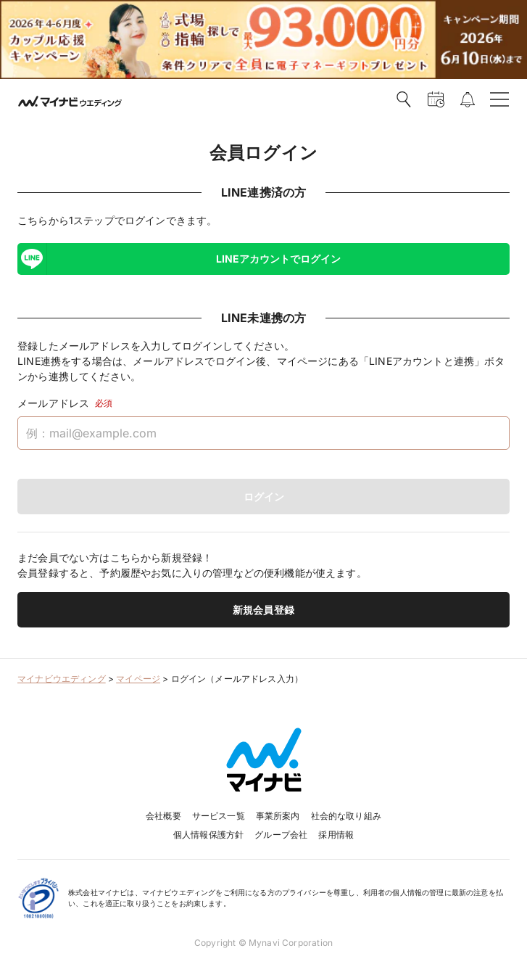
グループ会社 (281, 835)
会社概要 (163, 816)
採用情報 (336, 835)
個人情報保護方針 (208, 835)
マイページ (138, 679)
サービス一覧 (219, 816)
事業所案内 (278, 816)
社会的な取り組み (346, 816)
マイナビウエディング (62, 679)
